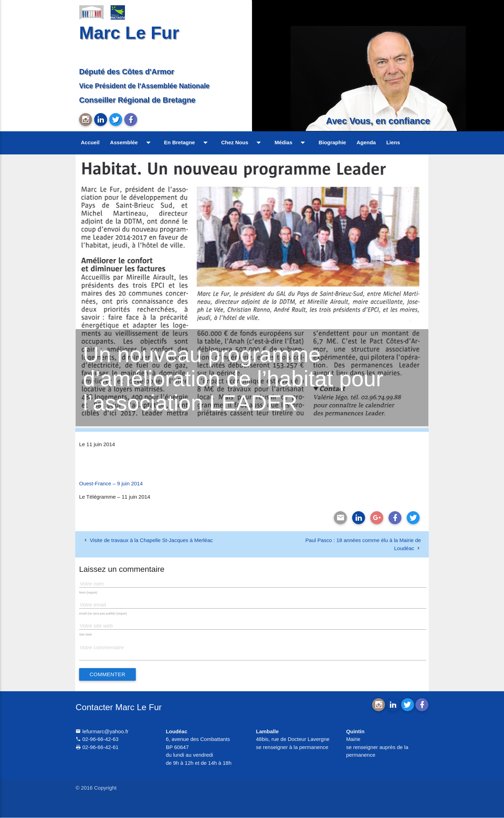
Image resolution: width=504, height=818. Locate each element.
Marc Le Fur (129, 33)
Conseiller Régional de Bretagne (137, 100)
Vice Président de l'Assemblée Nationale (144, 86)
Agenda (366, 142)
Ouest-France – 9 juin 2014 (111, 483)
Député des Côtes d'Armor (127, 72)
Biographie (332, 142)
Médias (291, 143)
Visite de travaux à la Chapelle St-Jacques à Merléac (151, 540)
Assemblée (132, 143)
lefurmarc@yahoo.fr (102, 731)
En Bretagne (187, 143)
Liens (393, 142)
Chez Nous (243, 143)
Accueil (90, 142)
